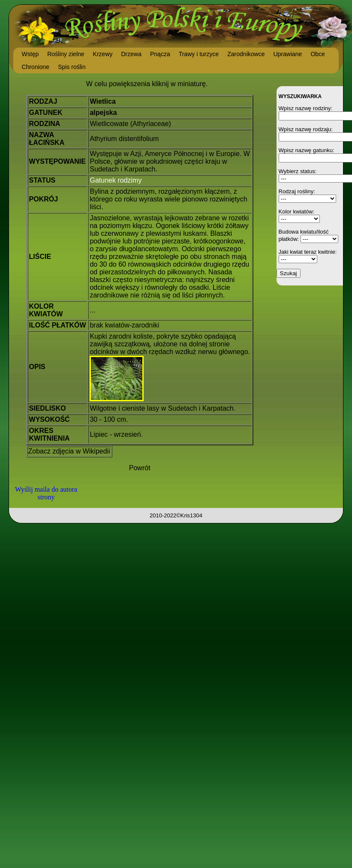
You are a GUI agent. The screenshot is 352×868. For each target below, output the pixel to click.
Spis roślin (72, 67)
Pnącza (160, 54)
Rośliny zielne (66, 54)
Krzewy (103, 54)
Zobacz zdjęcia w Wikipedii (69, 451)
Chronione (36, 67)
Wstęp (30, 54)
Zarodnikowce (246, 54)
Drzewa (131, 54)
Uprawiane (287, 54)
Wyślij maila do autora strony (46, 493)
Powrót (140, 468)
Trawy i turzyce (199, 54)
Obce (317, 54)
